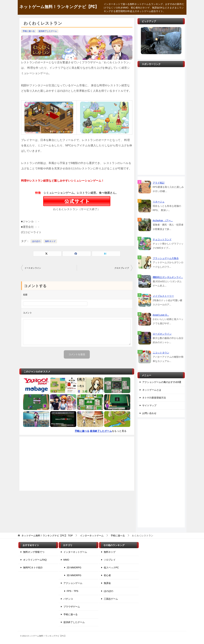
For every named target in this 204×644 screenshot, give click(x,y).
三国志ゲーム (111, 599)
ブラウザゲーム (72, 607)
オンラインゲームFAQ (35, 560)
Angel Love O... (161, 315)
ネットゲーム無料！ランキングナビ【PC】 (59, 6)
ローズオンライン (162, 334)
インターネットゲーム (75, 552)
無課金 (107, 583)
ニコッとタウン (161, 353)
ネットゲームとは (152, 390)
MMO (66, 560)
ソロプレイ (110, 560)
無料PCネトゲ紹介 (33, 568)
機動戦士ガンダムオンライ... (168, 277)
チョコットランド (162, 239)
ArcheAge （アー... (163, 220)
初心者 (107, 575)
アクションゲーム (73, 583)
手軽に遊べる (29, 31)
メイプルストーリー (163, 296)
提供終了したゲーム (48, 31)
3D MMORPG (74, 575)
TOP (47, 536)
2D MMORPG (74, 568)
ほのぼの (36, 241)
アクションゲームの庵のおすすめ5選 (162, 382)
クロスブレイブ (122, 268)
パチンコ (68, 599)
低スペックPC (111, 568)
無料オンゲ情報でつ (34, 552)
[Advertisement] (77, 464)
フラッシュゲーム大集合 (166, 258)
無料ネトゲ (50, 241)
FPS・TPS (73, 591)
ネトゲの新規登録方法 (154, 398)
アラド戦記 (159, 183)
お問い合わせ (149, 413)
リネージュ (159, 202)
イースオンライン (33, 268)
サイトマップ (149, 405)
